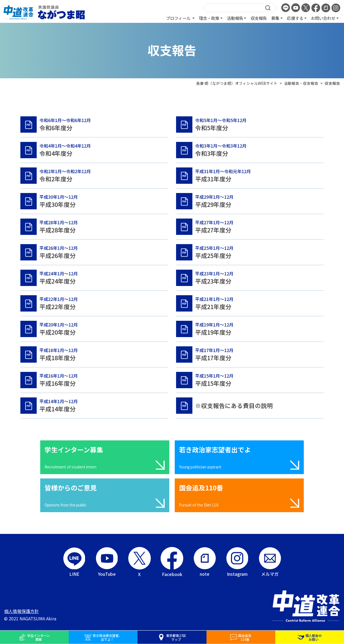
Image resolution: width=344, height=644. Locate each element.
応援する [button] (295, 18)
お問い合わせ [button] (323, 18)
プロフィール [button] (179, 18)
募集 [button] (275, 18)
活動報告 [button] (235, 18)
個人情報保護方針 (21, 611)
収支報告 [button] (259, 18)
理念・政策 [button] (209, 18)
